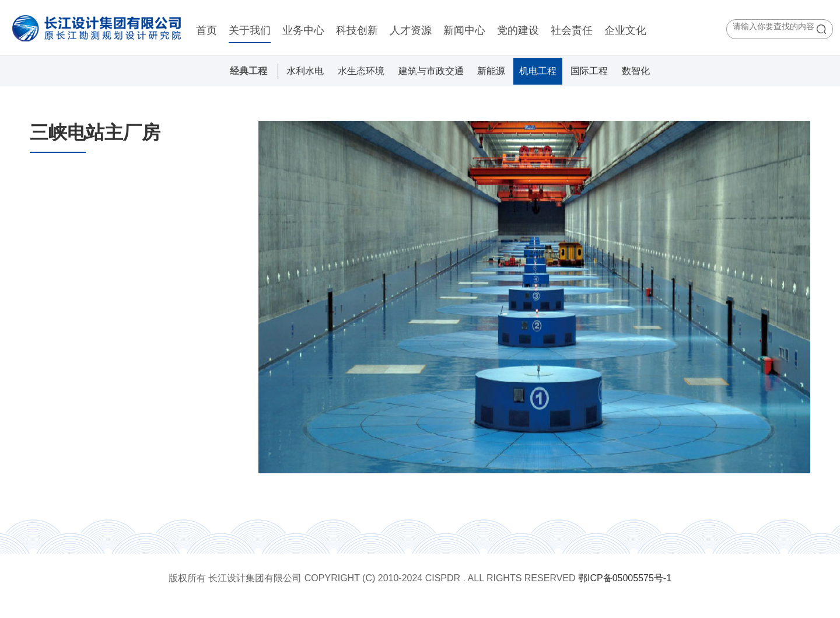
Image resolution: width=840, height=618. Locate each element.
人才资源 (411, 30)
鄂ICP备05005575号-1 (625, 578)
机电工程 (538, 71)
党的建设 (518, 30)
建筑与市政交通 (431, 71)
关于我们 (250, 30)
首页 (206, 30)
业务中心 (303, 30)
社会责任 (572, 30)
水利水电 (305, 71)
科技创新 (357, 30)
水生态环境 (361, 71)
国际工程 (589, 71)
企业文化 (625, 30)
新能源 (491, 71)
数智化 (636, 71)
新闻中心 (464, 30)
